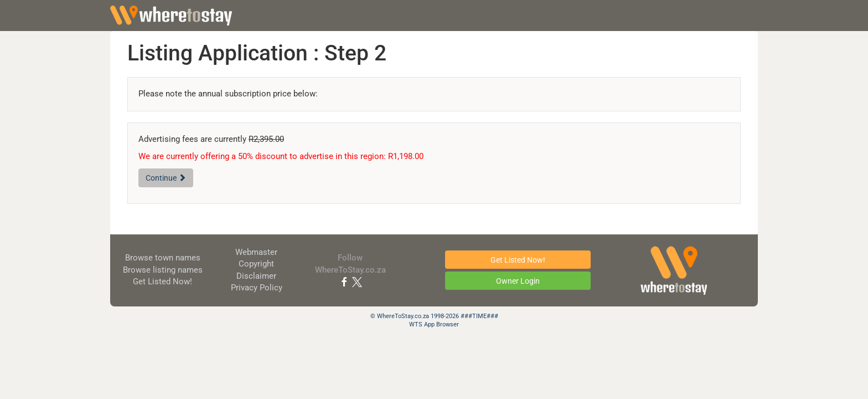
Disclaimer (256, 276)
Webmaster (256, 252)
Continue (166, 178)
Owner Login (518, 281)
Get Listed (162, 282)
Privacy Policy (257, 288)
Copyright (256, 264)
